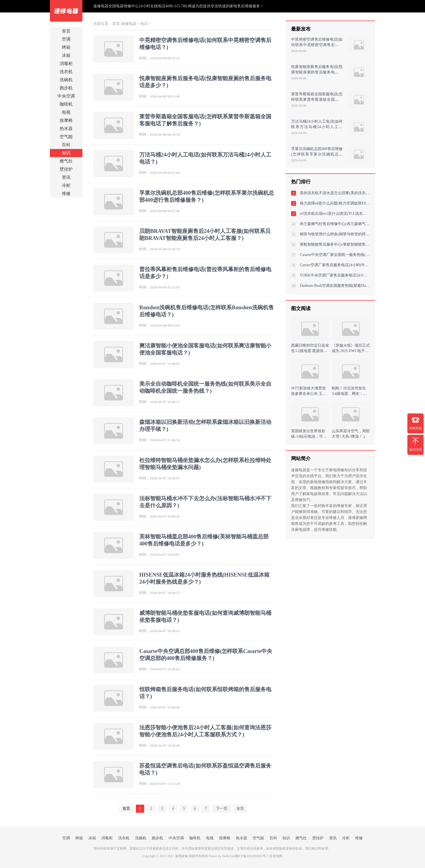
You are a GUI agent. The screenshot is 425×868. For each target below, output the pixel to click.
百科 (66, 145)
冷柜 (66, 185)
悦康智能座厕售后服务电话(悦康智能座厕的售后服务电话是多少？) (317, 72)
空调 (66, 39)
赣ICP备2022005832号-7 (252, 856)
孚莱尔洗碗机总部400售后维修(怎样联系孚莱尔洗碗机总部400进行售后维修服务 (317, 154)
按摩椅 (66, 120)
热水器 (66, 129)
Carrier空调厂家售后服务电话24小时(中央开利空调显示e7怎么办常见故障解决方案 (335, 265)
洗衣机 (66, 72)
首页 (66, 31)
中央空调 (66, 96)
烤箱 (66, 47)
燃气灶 (66, 161)
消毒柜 (66, 64)
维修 (66, 194)
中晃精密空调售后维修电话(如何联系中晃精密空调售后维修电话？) (317, 45)
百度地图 (276, 856)
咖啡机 (66, 104)
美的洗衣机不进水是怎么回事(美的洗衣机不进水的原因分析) (335, 193)
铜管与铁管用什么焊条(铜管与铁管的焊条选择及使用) (335, 234)
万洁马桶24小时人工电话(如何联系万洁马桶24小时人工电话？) (317, 127)
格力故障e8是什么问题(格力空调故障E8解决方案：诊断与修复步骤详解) (335, 203)
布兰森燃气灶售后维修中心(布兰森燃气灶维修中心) (335, 224)
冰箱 (66, 55)
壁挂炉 (66, 169)
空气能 (66, 137)
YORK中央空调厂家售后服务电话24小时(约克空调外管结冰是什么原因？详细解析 (335, 275)
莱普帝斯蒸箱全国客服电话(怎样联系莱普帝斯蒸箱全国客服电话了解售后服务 (317, 100)
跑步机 (66, 88)
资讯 (66, 177)
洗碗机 (66, 80)
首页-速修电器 (124, 24)
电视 (66, 112)
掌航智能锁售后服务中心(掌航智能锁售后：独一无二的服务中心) (335, 244)
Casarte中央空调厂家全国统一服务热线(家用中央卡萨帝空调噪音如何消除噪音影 (335, 255)
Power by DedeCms (222, 856)
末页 (240, 809)
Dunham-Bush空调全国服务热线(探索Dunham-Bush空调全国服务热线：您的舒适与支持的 (335, 286)
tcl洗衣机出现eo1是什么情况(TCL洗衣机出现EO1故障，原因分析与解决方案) (335, 214)
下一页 (222, 809)
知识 (66, 153)
